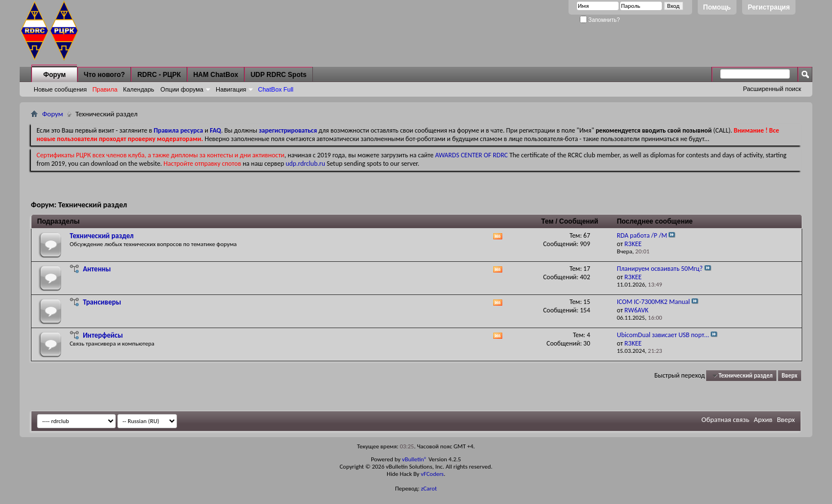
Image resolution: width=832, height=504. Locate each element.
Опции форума (182, 89)
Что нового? (104, 75)
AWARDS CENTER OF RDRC (471, 155)
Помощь (717, 7)
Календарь (139, 89)
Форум (54, 75)
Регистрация (769, 7)
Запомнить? (600, 20)
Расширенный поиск (772, 89)
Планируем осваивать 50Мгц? (660, 269)
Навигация (231, 89)
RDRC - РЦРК (159, 75)
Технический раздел (102, 236)
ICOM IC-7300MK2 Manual (653, 302)
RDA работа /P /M (642, 235)
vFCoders (432, 474)
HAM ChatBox (216, 75)
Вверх (789, 376)
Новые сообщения (60, 89)
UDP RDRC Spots (279, 75)
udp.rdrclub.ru (306, 164)
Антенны (97, 269)
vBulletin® (414, 459)
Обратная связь (726, 419)
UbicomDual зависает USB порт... (663, 335)
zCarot (429, 489)
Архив (763, 419)
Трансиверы (102, 302)
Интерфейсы (103, 335)
